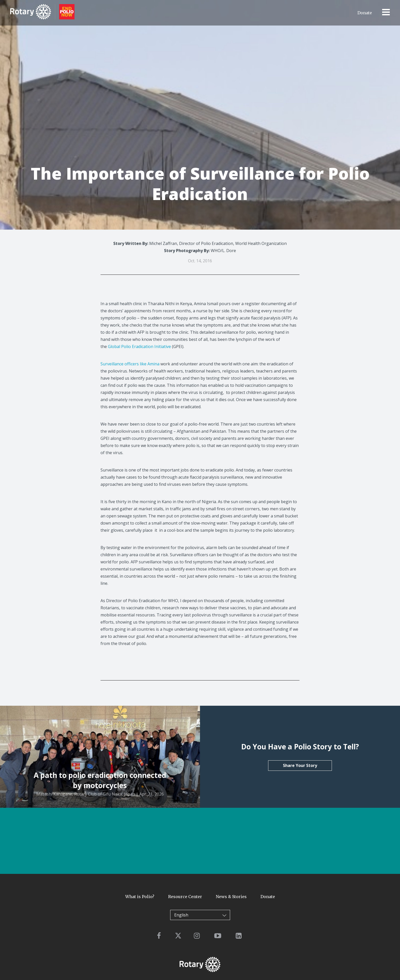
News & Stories (231, 897)
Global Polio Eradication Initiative (139, 346)
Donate (365, 13)
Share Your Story (300, 765)
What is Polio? (140, 897)
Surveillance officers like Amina (130, 364)
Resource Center (185, 897)
